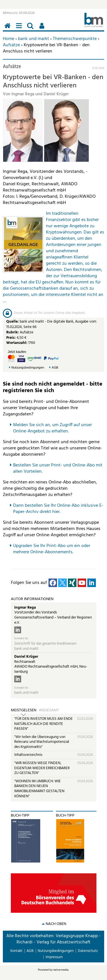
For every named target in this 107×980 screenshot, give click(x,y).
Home (9, 39)
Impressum (54, 957)
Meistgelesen (24, 710)
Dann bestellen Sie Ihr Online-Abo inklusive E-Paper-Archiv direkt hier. (58, 509)
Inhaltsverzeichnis (28, 755)
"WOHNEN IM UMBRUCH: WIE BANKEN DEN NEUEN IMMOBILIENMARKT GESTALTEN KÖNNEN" (39, 789)
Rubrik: (13, 332)
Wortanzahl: (17, 343)
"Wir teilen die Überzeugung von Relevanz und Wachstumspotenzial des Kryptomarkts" (42, 742)
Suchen (31, 29)
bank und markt (34, 39)
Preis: (11, 338)
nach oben (56, 924)
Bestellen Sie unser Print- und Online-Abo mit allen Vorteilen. (58, 468)
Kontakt (16, 951)
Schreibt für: (21, 639)
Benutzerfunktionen (43, 29)
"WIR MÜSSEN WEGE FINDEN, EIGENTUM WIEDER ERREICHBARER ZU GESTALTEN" (42, 768)
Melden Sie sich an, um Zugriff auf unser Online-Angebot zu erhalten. (53, 428)
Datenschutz (88, 951)
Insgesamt (49, 710)
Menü (20, 29)
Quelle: (13, 322)
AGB (55, 368)
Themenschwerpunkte (75, 39)
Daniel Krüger (26, 657)
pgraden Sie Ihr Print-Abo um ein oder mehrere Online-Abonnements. (52, 549)
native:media (61, 970)
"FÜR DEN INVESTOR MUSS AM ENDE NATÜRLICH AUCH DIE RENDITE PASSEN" (44, 724)
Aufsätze (11, 45)
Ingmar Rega (25, 608)
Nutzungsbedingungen (28, 368)
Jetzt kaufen (17, 352)
